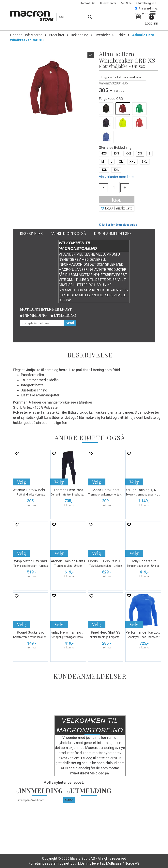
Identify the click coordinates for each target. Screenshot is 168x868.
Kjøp (117, 200)
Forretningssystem (44, 863)
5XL (116, 170)
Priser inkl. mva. (146, 9)
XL (121, 162)
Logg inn (152, 23)
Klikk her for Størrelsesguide (118, 225)
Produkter (57, 35)
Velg (22, 482)
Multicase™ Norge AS (123, 863)
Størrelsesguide (146, 3)
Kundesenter (108, 3)
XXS (129, 154)
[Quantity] (114, 188)
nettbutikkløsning (78, 863)
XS (140, 154)
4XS (104, 154)
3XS (116, 154)
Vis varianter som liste (116, 177)
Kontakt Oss (88, 3)
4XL (104, 170)
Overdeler (102, 35)
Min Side (126, 3)
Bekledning (80, 35)
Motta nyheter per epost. (46, 309)
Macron (37, 35)
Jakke (121, 35)
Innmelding (35, 315)
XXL (132, 162)
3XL (145, 162)
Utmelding (65, 315)
